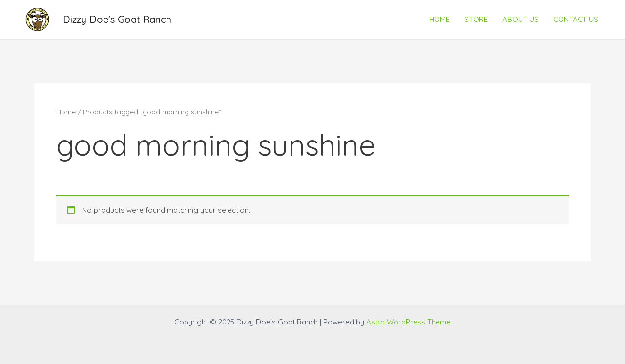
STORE (476, 19)
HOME (439, 19)
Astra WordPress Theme (408, 322)
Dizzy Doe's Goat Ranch (117, 19)
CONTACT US (576, 19)
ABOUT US (521, 19)
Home (66, 111)
